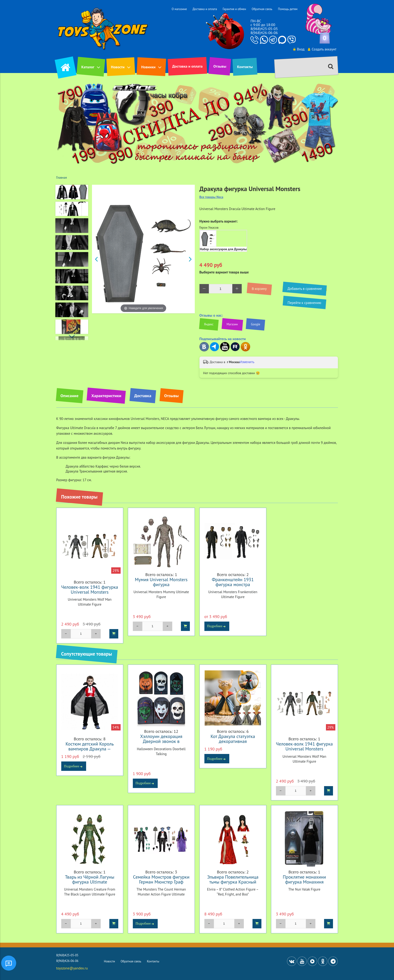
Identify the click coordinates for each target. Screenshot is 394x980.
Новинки (148, 67)
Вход (295, 49)
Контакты (245, 67)
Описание (70, 396)
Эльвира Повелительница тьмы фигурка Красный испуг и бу (233, 882)
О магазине (179, 9)
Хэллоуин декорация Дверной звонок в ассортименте (161, 741)
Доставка (143, 396)
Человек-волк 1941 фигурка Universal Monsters (90, 589)
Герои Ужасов (209, 227)
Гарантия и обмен (234, 9)
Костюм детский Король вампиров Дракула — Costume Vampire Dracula (90, 749)
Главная (62, 177)
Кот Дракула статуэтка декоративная (233, 739)
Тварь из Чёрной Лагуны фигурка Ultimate (90, 879)
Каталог (88, 67)
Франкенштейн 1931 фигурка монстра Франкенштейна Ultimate (233, 584)
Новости (118, 67)
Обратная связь (262, 9)
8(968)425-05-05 (264, 29)
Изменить (247, 362)
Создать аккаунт (320, 49)
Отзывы (220, 66)
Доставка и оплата (205, 9)
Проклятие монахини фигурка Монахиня (304, 879)
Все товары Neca (211, 197)
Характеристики (106, 396)
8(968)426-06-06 (264, 33)
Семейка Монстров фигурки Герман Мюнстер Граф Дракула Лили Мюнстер (161, 882)
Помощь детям (288, 9)
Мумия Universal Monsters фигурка (161, 582)
